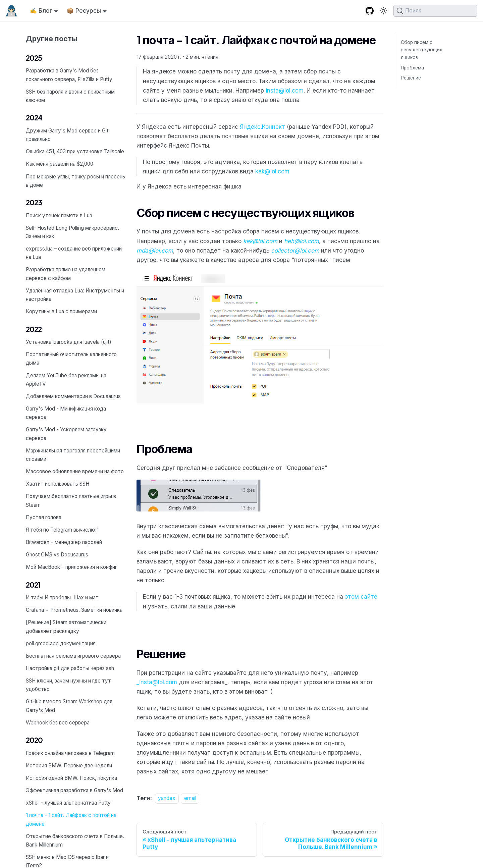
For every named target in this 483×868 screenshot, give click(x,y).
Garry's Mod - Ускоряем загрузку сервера (66, 434)
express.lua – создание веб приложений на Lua (74, 253)
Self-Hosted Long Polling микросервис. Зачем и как (72, 232)
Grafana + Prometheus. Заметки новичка (74, 610)
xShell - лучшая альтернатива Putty (68, 803)
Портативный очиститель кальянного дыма (71, 359)
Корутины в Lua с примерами (61, 311)
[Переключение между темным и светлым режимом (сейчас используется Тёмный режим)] (383, 11)
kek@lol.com (272, 171)
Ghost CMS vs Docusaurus (57, 555)
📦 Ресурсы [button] (84, 11)
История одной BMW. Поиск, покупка (71, 778)
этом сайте (361, 597)
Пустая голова (44, 517)
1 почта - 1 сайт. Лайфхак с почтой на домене (71, 819)
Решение (411, 78)
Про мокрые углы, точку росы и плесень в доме (75, 181)
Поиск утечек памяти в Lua (59, 215)
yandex (167, 798)
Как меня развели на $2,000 (60, 164)
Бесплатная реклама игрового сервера (73, 656)
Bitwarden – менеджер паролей (64, 542)
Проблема (412, 68)
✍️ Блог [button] (41, 11)
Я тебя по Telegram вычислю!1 (62, 530)
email (190, 798)
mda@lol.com (155, 251)
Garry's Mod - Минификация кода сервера (66, 413)
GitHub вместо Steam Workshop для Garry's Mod (69, 706)
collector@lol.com (295, 251)
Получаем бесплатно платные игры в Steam (71, 500)
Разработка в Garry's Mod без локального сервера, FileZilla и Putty (69, 75)
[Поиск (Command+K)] (435, 11)
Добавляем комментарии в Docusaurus (73, 396)
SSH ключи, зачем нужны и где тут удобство (68, 685)
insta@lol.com (285, 91)
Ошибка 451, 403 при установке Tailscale (75, 151)
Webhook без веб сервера (58, 723)
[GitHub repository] (370, 11)
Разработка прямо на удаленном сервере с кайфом (66, 274)
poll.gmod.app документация (61, 643)
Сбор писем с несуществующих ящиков (421, 50)
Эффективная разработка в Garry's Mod (74, 790)
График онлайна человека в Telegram (70, 753)
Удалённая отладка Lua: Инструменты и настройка (75, 295)
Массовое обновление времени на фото (75, 471)
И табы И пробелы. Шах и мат (62, 598)
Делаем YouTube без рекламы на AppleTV (66, 380)
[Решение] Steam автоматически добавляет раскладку (66, 627)
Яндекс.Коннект (262, 127)
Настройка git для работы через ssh (70, 668)
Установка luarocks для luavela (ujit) (69, 342)
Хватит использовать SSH (58, 484)
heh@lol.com (302, 241)
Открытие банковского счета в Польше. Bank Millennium (75, 840)
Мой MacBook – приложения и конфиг (71, 567)
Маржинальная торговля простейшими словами (73, 455)
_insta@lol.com (157, 682)
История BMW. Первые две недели (69, 766)
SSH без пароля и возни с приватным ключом (70, 96)
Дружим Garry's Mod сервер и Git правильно (67, 135)
